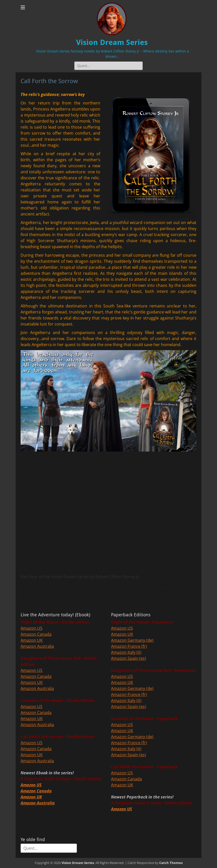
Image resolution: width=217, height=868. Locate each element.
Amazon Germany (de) (132, 640)
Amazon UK (32, 640)
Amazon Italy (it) (126, 652)
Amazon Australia (37, 646)
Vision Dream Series (112, 42)
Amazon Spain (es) (128, 658)
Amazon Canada (36, 634)
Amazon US (32, 628)
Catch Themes (171, 863)
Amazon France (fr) (129, 646)
